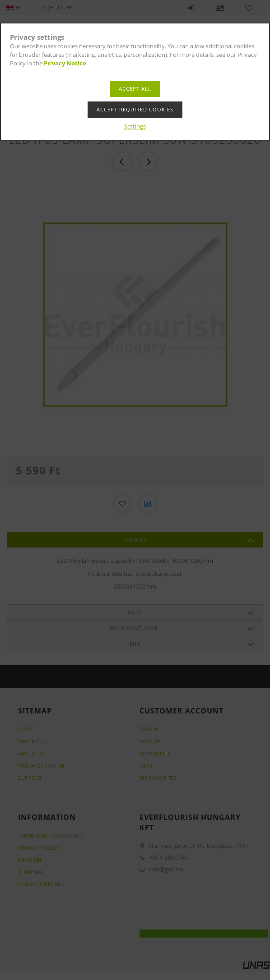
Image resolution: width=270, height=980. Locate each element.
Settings (135, 126)
